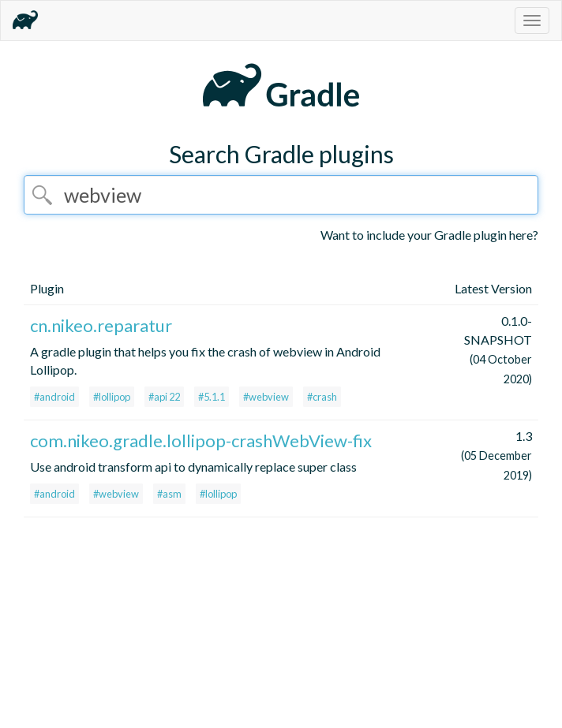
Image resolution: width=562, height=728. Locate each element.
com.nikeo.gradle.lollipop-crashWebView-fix (201, 441)
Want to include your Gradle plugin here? (429, 235)
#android (54, 397)
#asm (169, 494)
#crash (322, 397)
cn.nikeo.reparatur (101, 325)
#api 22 (164, 397)
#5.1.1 (212, 397)
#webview (266, 397)
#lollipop (112, 397)
